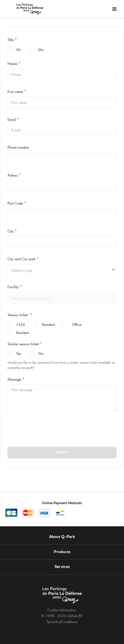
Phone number (18, 147)
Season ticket (20, 315)
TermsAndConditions (62, 622)
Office (72, 325)
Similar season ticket (25, 344)
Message (16, 379)
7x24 (16, 325)
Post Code (17, 203)
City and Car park (23, 259)
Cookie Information (62, 610)
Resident (44, 325)
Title (12, 40)
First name (17, 92)
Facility (15, 287)
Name (14, 64)
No (37, 354)
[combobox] (62, 271)
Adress (14, 175)
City (12, 231)
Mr (14, 50)
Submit (62, 452)
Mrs (36, 50)
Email (13, 120)
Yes (14, 354)
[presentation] (42, 431)
